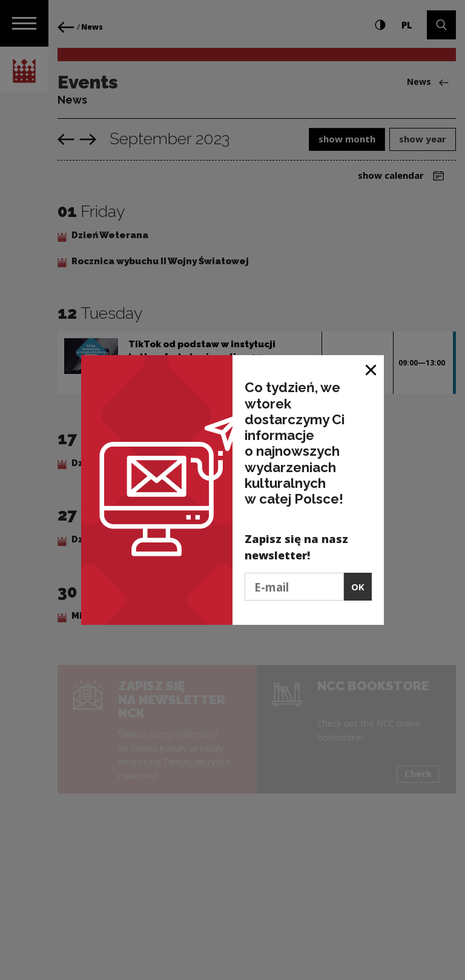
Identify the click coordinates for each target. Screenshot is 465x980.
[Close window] (371, 369)
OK (358, 587)
